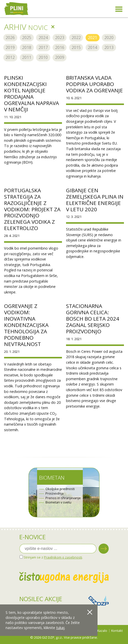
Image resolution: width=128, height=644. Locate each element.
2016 (60, 47)
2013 (109, 47)
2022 (76, 38)
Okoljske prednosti (60, 489)
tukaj (60, 628)
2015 (76, 47)
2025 (27, 38)
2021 (92, 38)
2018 (27, 47)
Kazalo (102, 631)
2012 (10, 57)
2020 (109, 38)
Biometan (52, 478)
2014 (92, 47)
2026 (10, 38)
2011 (27, 57)
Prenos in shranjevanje (63, 498)
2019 (10, 47)
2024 (43, 38)
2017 (43, 47)
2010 (43, 57)
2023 (60, 38)
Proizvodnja (54, 493)
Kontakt (117, 631)
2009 (60, 57)
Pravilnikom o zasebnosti (63, 557)
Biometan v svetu (58, 502)
